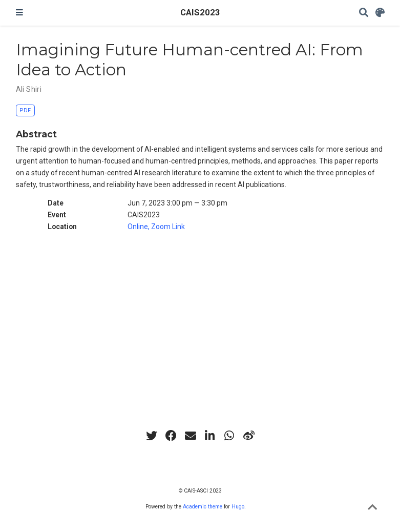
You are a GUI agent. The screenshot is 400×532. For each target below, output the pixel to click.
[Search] (364, 13)
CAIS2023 (200, 13)
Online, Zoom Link (156, 227)
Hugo (238, 507)
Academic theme (203, 507)
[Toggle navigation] (19, 13)
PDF (25, 110)
